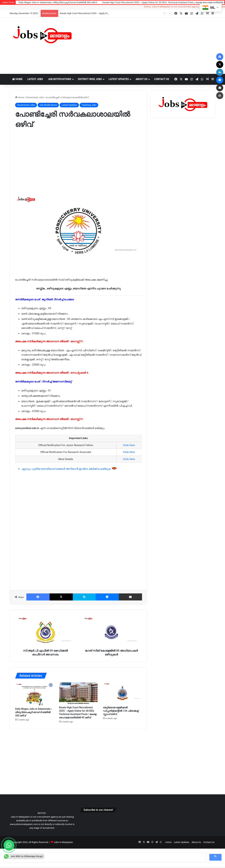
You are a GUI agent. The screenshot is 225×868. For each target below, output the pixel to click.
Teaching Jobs (89, 105)
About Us (141, 79)
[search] (103, 855)
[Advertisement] (148, 46)
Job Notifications (59, 79)
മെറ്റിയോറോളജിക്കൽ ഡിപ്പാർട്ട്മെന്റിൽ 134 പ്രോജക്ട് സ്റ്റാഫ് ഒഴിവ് (121, 711)
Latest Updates (119, 79)
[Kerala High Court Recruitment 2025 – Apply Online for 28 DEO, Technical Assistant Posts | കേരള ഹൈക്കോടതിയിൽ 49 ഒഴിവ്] (78, 693)
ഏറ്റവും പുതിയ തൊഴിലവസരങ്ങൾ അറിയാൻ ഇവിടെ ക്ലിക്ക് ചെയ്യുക (66, 469)
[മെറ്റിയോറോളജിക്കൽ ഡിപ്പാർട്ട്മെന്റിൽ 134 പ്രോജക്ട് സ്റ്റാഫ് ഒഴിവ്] (122, 693)
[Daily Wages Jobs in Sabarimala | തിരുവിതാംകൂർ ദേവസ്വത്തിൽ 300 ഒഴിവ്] (34, 694)
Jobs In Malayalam (63, 842)
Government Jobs (35, 97)
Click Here (129, 445)
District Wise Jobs (90, 79)
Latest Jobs (35, 79)
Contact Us (162, 79)
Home (17, 79)
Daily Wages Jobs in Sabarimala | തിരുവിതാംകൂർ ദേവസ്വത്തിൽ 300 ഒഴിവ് (58, 2)
